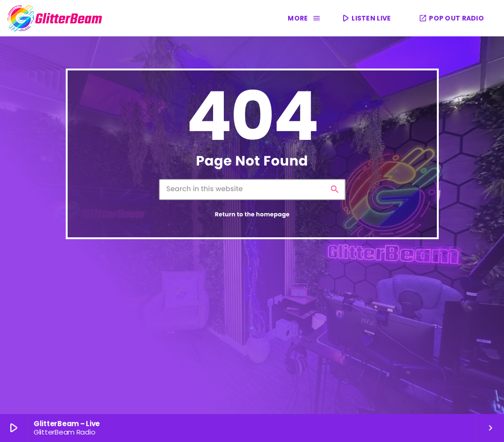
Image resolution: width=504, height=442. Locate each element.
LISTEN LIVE (366, 18)
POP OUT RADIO (451, 18)
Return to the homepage (252, 215)
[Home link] (55, 18)
